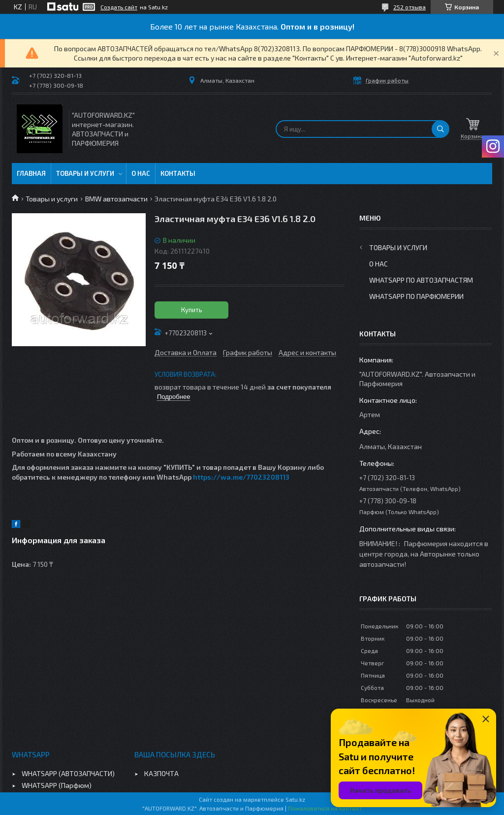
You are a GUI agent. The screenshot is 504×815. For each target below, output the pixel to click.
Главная (31, 173)
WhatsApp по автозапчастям (421, 280)
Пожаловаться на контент (325, 808)
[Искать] (441, 129)
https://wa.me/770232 (232, 477)
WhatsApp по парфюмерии (416, 296)
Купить (192, 310)
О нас (141, 173)
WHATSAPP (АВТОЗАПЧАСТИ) (68, 773)
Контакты (178, 173)
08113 (280, 477)
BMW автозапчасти (116, 199)
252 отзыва (409, 7)
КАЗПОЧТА (161, 773)
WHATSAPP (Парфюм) (57, 785)
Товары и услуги (85, 173)
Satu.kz (295, 799)
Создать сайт (119, 7)
